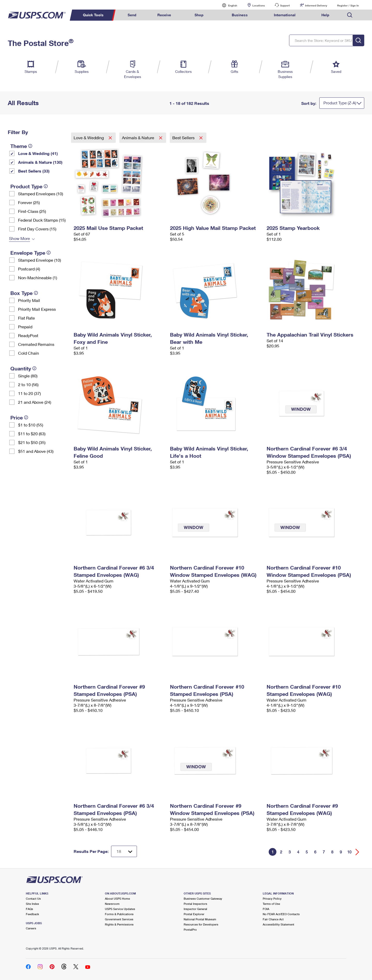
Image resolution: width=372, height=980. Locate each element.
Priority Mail (29, 300)
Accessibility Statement (278, 924)
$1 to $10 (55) (31, 425)
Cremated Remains (36, 344)
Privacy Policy (272, 899)
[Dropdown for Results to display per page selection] (124, 851)
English (227, 5)
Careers (31, 928)
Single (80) (28, 376)
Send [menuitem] (132, 15)
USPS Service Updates (120, 909)
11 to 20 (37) (29, 393)
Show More (20, 238)
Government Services (119, 919)
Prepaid (25, 327)
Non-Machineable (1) (38, 278)
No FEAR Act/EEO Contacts (281, 914)
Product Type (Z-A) (340, 103)
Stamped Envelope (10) (40, 260)
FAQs (29, 909)
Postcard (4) (29, 269)
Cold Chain (29, 353)
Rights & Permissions (119, 924)
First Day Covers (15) (37, 229)
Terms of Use (271, 904)
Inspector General (195, 909)
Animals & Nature (139, 138)
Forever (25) (29, 202)
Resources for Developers (201, 924)
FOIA (266, 909)
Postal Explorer (194, 914)
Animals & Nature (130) (40, 162)
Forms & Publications (119, 914)
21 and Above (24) (35, 402)
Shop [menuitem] (199, 15)
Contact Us (33, 899)
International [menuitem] (285, 15)
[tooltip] (30, 146)
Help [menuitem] (325, 15)
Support (285, 5)
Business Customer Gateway (203, 899)
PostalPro (190, 930)
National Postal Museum (200, 919)
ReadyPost (28, 335)
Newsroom (112, 904)
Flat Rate (26, 318)
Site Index (32, 904)
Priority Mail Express (37, 309)
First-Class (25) (32, 211)
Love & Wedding (89, 138)
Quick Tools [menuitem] (93, 15)
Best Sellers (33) (34, 171)
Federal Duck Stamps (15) (42, 220)
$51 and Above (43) (36, 451)
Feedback (32, 914)
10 (349, 852)
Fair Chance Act (273, 919)
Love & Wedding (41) (38, 153)
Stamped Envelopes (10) (41, 194)
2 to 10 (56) (28, 384)
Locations (259, 5)
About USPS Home (117, 899)
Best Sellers (184, 138)
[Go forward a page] (357, 852)
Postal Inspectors (195, 904)
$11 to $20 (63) (32, 434)
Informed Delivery (316, 5)
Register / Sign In (348, 5)
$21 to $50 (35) (32, 442)
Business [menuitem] (240, 15)
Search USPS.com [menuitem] (350, 15)
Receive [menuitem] (164, 15)
